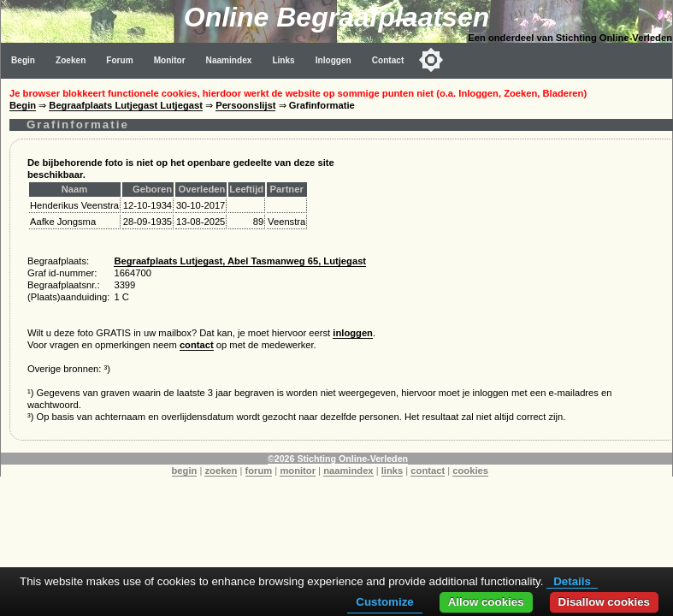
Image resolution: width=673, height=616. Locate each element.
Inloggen (334, 60)
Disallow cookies (604, 602)
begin (185, 471)
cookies (470, 471)
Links (283, 60)
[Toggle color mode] (431, 60)
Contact (388, 60)
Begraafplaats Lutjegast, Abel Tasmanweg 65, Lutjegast (240, 261)
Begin (23, 60)
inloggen (353, 333)
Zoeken (71, 60)
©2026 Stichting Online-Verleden (338, 459)
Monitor (170, 60)
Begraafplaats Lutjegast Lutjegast (126, 105)
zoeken (221, 471)
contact (197, 345)
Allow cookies (486, 602)
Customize (384, 602)
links (393, 471)
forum (259, 471)
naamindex (348, 471)
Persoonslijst (245, 105)
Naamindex (229, 60)
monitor (298, 471)
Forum (119, 60)
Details (572, 581)
